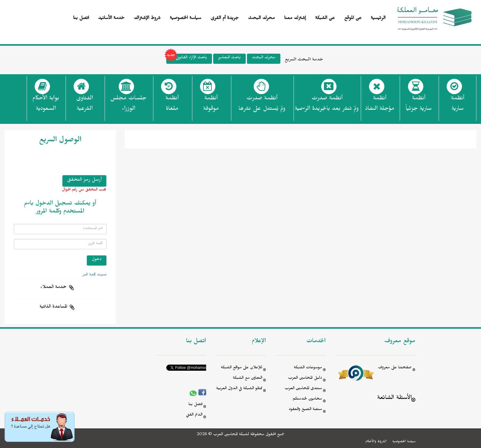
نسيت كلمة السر (94, 275)
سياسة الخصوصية (185, 17)
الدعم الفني (194, 415)
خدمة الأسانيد (111, 17)
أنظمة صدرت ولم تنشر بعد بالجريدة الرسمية (327, 104)
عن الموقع (353, 17)
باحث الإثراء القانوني (187, 59)
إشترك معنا (295, 17)
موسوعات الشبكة (308, 368)
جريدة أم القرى (225, 17)
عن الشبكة (325, 17)
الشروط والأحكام (376, 442)
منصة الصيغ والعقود (305, 410)
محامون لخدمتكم (307, 399)
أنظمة (458, 105)
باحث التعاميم (229, 58)
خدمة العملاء (53, 288)
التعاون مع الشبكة (248, 379)
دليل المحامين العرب (305, 379)
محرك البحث (261, 17)
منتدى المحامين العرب (303, 389)
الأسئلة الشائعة (394, 398)
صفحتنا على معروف (395, 368)
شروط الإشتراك (147, 17)
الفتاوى (85, 105)
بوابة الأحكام (46, 105)
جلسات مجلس (128, 105)
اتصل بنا (81, 17)
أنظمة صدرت (262, 105)
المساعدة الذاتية (53, 307)
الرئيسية (378, 17)
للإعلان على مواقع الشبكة (242, 368)
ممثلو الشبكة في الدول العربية (239, 389)
